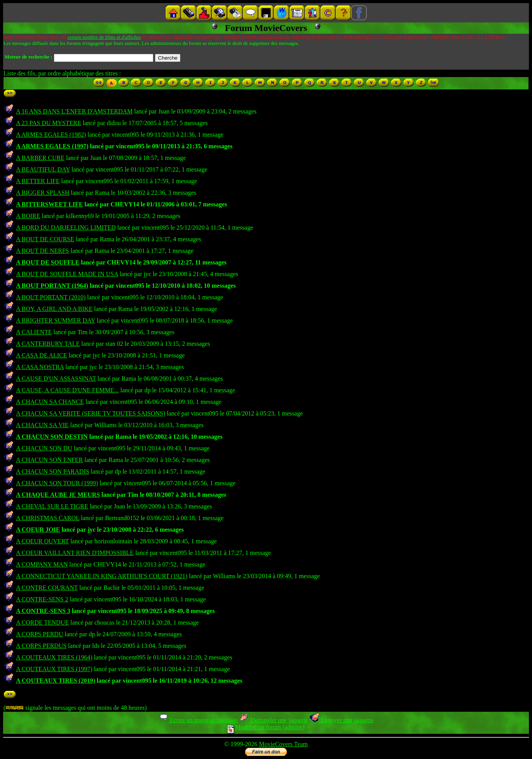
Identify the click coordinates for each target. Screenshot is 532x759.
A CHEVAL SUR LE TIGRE (52, 506)
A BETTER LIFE (38, 181)
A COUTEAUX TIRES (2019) (56, 681)
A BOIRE (28, 216)
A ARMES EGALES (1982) (51, 135)
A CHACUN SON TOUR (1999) (57, 483)
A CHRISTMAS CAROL (48, 518)
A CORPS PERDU (39, 634)
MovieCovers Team (283, 744)
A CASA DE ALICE (41, 355)
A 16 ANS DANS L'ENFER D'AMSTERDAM (74, 111)
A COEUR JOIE (38, 530)
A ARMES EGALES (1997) (52, 146)
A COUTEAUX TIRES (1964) (54, 657)
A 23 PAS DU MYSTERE (48, 123)
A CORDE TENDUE (42, 622)
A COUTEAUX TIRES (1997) (54, 669)
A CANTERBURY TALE (48, 344)
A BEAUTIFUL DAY (43, 169)
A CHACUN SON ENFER (49, 460)
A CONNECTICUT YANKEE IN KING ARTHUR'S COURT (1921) (102, 576)
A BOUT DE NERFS (42, 251)
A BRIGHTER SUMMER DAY (56, 320)
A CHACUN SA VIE (42, 425)
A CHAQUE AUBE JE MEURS (58, 495)
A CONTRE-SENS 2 (42, 599)
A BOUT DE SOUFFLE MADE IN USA (67, 274)
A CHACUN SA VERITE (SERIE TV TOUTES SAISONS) (91, 413)
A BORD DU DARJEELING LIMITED (66, 228)
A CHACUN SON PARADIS (52, 471)
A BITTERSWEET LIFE (49, 204)
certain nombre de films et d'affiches (104, 37)
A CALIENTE (34, 332)
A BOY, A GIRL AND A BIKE (54, 309)
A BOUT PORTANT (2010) (51, 297)
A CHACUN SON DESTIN (52, 437)
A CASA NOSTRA (40, 367)
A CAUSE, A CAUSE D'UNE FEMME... (67, 390)
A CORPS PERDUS (41, 646)
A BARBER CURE (40, 158)
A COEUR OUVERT (42, 541)
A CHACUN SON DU (44, 448)
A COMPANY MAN (42, 564)
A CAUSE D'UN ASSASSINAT (56, 379)
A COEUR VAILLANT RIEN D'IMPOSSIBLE (75, 553)
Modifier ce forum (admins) (266, 727)
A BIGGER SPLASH (43, 193)
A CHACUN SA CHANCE (50, 402)
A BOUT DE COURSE (45, 239)
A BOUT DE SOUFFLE (48, 262)
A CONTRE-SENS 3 (43, 611)
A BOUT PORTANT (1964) (52, 286)
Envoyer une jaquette (341, 720)
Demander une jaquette (274, 720)
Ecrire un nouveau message (198, 720)
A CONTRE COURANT (47, 588)
